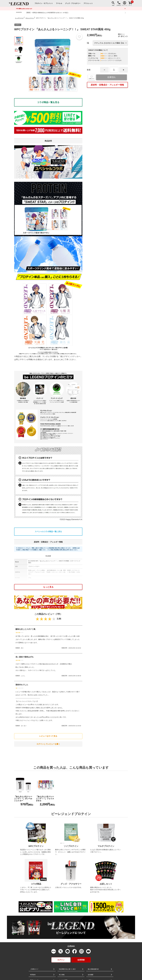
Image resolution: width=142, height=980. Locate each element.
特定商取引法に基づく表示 (67, 969)
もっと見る (48, 587)
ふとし (23, 676)
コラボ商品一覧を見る (48, 102)
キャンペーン (30, 18)
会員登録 (81, 960)
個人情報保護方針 (93, 969)
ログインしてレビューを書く (48, 744)
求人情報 (62, 975)
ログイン (61, 960)
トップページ (19, 18)
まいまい (24, 726)
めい (22, 648)
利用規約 (33, 975)
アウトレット (88, 3)
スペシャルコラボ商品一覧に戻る (48, 532)
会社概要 (91, 975)
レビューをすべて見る (48, 736)
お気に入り (92, 77)
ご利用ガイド (34, 969)
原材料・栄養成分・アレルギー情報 (107, 85)
